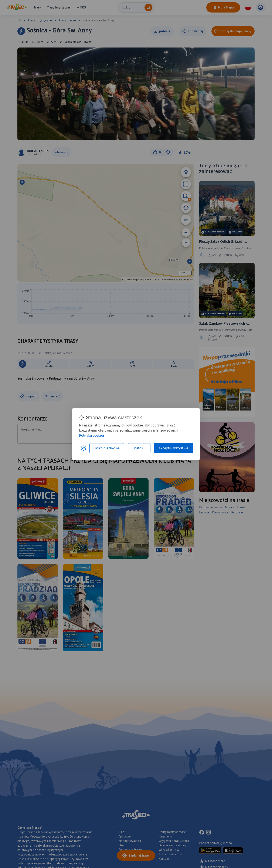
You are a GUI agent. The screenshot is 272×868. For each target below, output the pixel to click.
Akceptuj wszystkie (173, 448)
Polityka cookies (92, 435)
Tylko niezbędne (107, 448)
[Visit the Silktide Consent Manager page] (84, 448)
